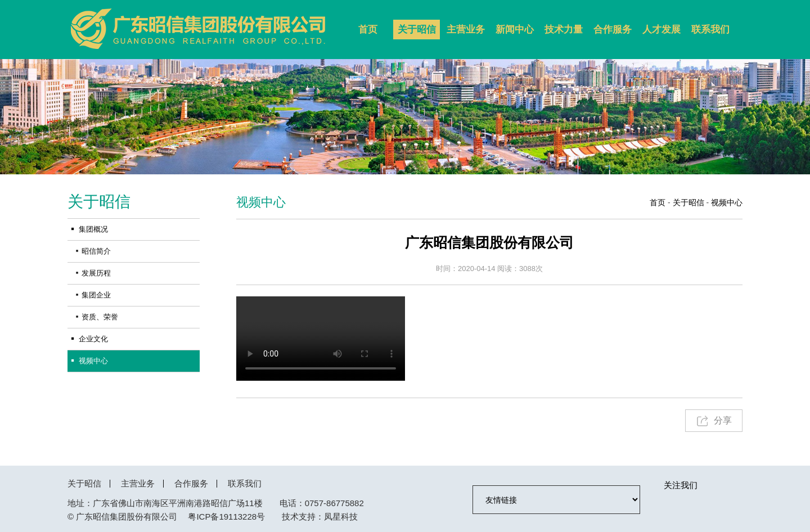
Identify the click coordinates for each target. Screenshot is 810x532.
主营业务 (466, 30)
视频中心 (93, 361)
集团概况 (93, 229)
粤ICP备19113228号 (226, 517)
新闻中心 (515, 30)
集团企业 (96, 295)
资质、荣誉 (100, 317)
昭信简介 (96, 251)
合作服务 (613, 30)
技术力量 (564, 30)
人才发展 (661, 30)
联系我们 (710, 30)
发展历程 (96, 273)
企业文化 (93, 339)
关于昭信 (417, 30)
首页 (368, 30)
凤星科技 (341, 517)
